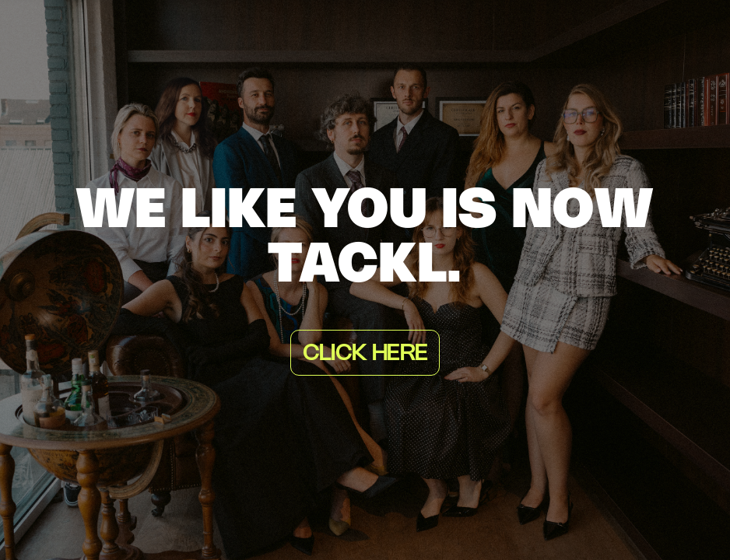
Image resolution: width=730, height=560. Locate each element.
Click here (365, 354)
